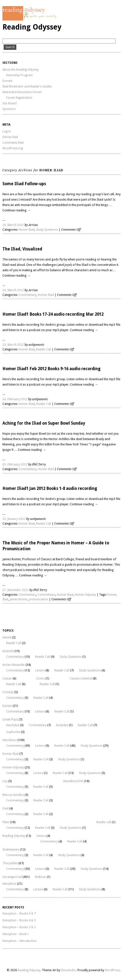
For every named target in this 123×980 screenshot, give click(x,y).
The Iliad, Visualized (22, 249)
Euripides (62, 725)
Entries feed (10, 137)
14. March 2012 (13, 290)
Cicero (40, 678)
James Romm (19, 599)
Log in (7, 131)
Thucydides (10, 863)
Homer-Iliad (27, 230)
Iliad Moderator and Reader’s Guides (27, 86)
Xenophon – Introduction (19, 941)
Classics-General (81, 678)
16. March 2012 (13, 225)
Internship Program (19, 75)
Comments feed (13, 143)
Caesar (7, 678)
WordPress (112, 970)
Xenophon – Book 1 (16, 934)
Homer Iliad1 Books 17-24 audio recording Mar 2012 (53, 314)
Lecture (40, 670)
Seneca (41, 836)
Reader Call (44, 349)
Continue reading (16, 210)
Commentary (27, 295)
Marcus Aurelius (13, 795)
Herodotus (10, 740)
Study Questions (47, 230)
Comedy (8, 692)
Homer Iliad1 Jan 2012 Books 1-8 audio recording (50, 488)
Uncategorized (12, 877)
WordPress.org (13, 148)
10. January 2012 (14, 519)
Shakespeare (11, 850)
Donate (7, 81)
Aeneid (7, 637)
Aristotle (8, 651)
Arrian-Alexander (14, 665)
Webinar (40, 877)
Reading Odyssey (32, 27)
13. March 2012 (13, 345)
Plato (6, 822)
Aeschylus (13, 725)
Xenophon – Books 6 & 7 (19, 914)
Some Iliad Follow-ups (24, 184)
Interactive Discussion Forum (22, 92)
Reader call (104, 822)
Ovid (5, 808)
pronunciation (39, 599)
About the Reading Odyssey (21, 70)
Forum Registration (19, 98)
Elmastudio (68, 970)
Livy (5, 781)
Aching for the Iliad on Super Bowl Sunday (44, 423)
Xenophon (9, 884)
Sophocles (13, 732)
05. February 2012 (15, 464)
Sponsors (9, 109)
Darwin (7, 706)
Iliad (5, 599)
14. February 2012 (15, 399)
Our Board (9, 103)
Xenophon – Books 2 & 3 (19, 927)
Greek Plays (10, 720)
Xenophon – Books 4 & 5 (19, 920)
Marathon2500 (73, 781)
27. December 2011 (16, 590)
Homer (112, 595)
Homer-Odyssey (85, 595)
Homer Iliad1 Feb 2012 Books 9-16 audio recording (52, 369)
